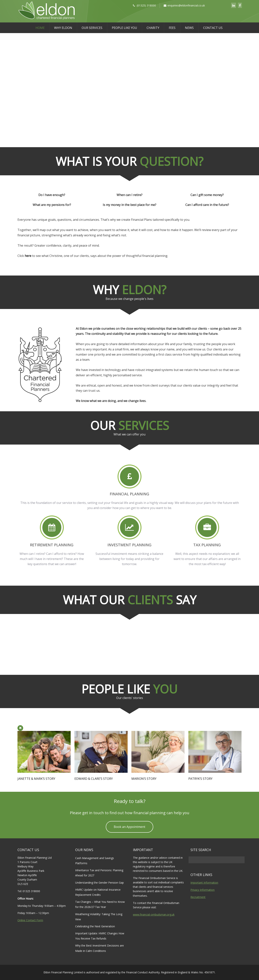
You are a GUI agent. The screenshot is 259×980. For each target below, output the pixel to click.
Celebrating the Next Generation (95, 926)
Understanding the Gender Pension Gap (99, 883)
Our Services (92, 28)
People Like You (124, 28)
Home (40, 28)
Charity (153, 28)
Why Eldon (63, 28)
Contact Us (213, 28)
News (189, 28)
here (28, 256)
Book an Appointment (129, 827)
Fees (172, 28)
